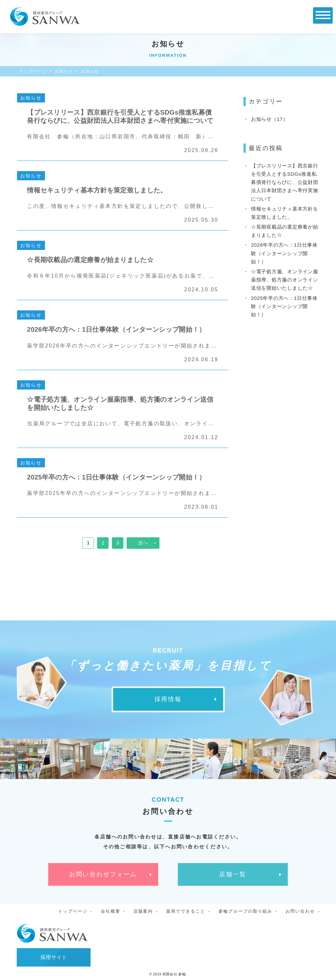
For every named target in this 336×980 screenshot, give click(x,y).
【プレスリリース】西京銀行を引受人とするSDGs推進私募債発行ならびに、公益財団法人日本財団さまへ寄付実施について (285, 182)
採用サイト (54, 957)
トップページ (33, 71)
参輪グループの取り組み (245, 911)
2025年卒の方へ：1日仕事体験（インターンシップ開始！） (284, 306)
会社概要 (111, 911)
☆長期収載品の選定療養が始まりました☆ (285, 231)
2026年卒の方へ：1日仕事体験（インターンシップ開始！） (284, 253)
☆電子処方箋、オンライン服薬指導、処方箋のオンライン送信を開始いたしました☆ (285, 280)
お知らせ (64, 71)
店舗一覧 (233, 874)
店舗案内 (143, 911)
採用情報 (168, 699)
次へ (143, 543)
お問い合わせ (300, 911)
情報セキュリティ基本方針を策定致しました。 (285, 213)
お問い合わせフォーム (103, 874)
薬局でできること (186, 911)
